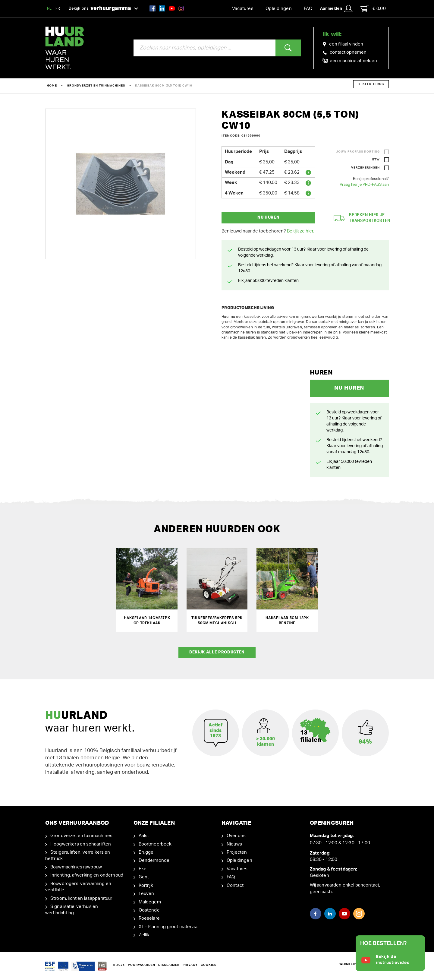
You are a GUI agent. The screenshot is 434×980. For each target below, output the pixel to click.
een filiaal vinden (343, 44)
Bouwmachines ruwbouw (76, 867)
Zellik (144, 935)
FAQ (308, 9)
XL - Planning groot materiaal (168, 927)
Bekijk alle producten (217, 652)
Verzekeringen (365, 168)
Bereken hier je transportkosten (362, 218)
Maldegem (150, 902)
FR (58, 8)
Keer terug (371, 84)
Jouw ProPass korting (358, 152)
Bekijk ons (103, 9)
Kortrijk (146, 885)
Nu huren (268, 218)
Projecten (237, 852)
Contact (235, 885)
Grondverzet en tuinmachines (96, 86)
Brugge (146, 852)
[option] (121, 184)
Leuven (146, 894)
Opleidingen (279, 9)
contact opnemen (345, 52)
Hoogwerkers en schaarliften (81, 844)
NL (49, 8)
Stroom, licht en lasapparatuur (81, 898)
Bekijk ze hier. (300, 231)
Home (52, 86)
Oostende (149, 910)
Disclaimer (169, 965)
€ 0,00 (373, 8)
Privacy (190, 965)
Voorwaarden (142, 965)
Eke (143, 869)
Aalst (144, 836)
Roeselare (149, 918)
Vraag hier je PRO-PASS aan (364, 185)
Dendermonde (154, 860)
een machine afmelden (350, 61)
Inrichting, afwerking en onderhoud (87, 875)
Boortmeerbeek (155, 844)
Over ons (236, 836)
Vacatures (243, 9)
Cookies (209, 965)
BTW (376, 160)
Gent (144, 877)
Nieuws (234, 844)
